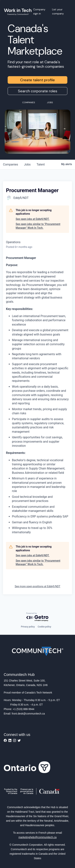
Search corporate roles (38, 91)
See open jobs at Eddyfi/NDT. (33, 219)
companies (11, 164)
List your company (58, 11)
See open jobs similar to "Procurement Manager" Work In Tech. (38, 226)
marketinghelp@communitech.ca (37, 837)
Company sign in (39, 11)
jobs (27, 164)
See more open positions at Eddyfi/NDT (38, 586)
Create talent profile (37, 80)
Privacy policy (28, 627)
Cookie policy (44, 627)
